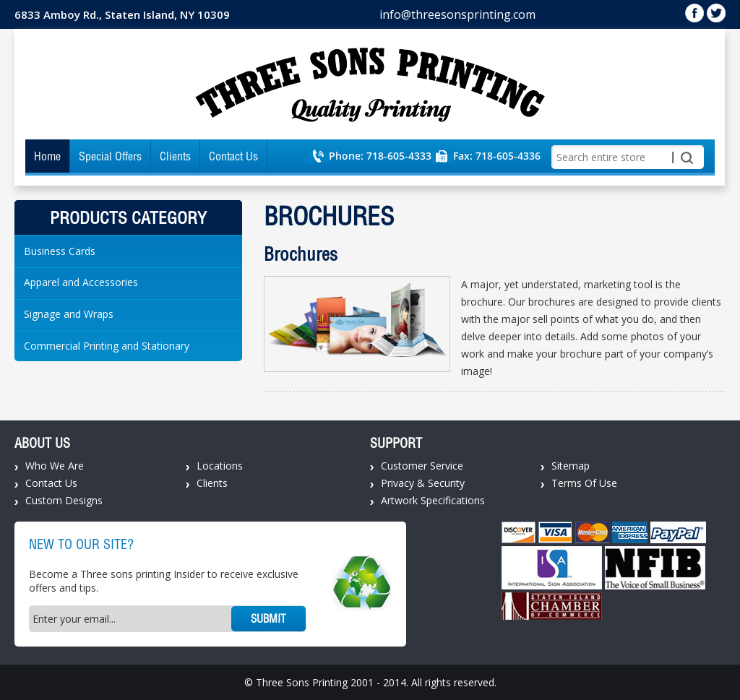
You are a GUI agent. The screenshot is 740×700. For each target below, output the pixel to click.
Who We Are (55, 466)
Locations (220, 466)
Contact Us (233, 156)
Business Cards (60, 251)
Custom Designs (64, 500)
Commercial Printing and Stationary (107, 346)
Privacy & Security (423, 483)
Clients (175, 156)
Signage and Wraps (69, 314)
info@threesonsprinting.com (457, 14)
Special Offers (110, 156)
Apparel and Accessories (81, 282)
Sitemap (571, 466)
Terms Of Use (584, 483)
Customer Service (422, 466)
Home (47, 156)
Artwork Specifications (433, 500)
